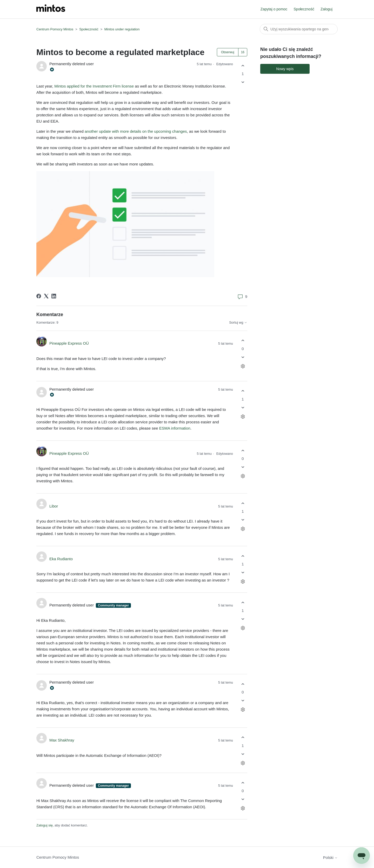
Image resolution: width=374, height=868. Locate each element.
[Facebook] (39, 296)
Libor (54, 506)
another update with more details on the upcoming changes (136, 131)
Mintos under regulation (122, 29)
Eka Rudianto (61, 559)
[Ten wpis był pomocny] (243, 66)
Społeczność (304, 9)
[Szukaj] (299, 29)
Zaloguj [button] (326, 9)
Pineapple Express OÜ (69, 343)
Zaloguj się (45, 825)
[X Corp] (46, 296)
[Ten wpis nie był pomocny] (243, 82)
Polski (330, 857)
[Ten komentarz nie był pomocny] (243, 357)
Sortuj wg (238, 323)
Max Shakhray (62, 740)
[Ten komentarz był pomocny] (243, 341)
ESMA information (175, 428)
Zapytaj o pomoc (274, 9)
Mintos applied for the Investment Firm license (94, 86)
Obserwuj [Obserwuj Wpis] (228, 52)
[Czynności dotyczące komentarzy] (243, 366)
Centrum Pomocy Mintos (55, 29)
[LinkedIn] (54, 296)
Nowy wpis (285, 69)
